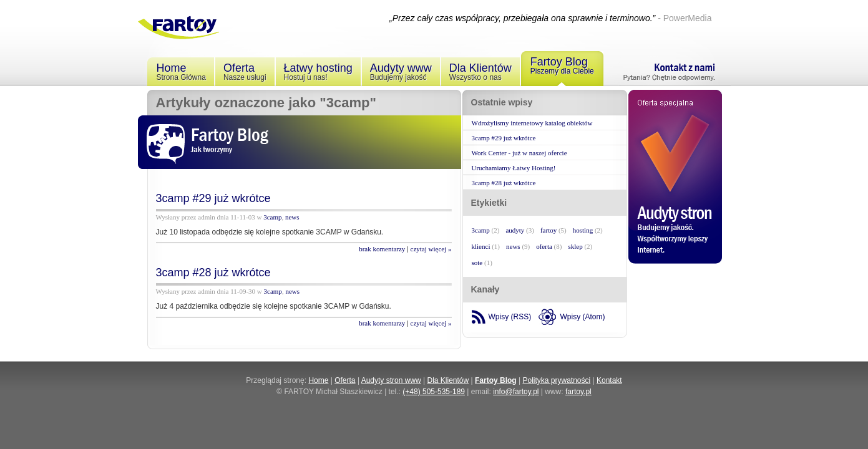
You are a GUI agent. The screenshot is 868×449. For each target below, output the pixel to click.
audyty (515, 230)
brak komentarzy (382, 249)
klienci (481, 246)
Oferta (345, 380)
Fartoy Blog (496, 380)
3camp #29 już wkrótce (213, 198)
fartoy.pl (578, 392)
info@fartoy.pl (516, 392)
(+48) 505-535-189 (434, 392)
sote (477, 263)
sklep (575, 246)
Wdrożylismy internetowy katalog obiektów (532, 123)
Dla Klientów (448, 380)
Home (318, 380)
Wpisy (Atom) (583, 317)
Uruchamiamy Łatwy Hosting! (514, 168)
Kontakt (609, 380)
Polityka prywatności (556, 380)
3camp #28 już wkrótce (213, 273)
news (292, 217)
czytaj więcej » (431, 249)
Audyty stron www (391, 380)
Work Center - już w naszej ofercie (519, 153)
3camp (272, 217)
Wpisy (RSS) (510, 317)
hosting (583, 230)
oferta (544, 246)
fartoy (549, 230)
